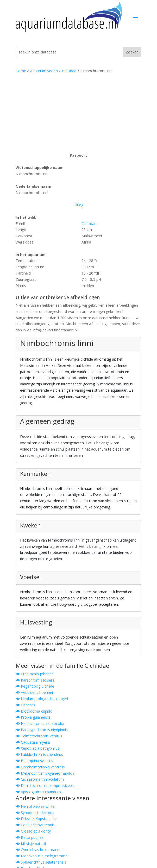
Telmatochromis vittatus (39, 736)
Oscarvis (25, 705)
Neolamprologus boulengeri (42, 699)
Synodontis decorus (35, 813)
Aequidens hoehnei (34, 692)
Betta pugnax (30, 837)
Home (21, 71)
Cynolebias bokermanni (38, 850)
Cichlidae (89, 224)
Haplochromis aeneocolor (40, 723)
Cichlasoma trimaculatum (40, 779)
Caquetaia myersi (33, 742)
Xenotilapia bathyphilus (37, 748)
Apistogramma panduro (38, 792)
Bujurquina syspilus (34, 761)
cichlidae (69, 71)
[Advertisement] (78, 113)
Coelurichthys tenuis (35, 825)
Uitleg (78, 205)
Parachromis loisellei (36, 680)
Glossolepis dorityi (34, 831)
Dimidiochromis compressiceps (45, 785)
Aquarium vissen (44, 71)
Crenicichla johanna (35, 674)
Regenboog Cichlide (35, 686)
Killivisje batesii (31, 844)
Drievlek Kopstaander (36, 819)
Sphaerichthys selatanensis (41, 862)
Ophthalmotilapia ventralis (40, 767)
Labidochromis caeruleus (39, 754)
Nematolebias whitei (36, 806)
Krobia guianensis (33, 717)
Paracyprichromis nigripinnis (42, 730)
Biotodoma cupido (34, 711)
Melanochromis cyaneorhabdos (45, 773)
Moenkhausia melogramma (42, 856)
